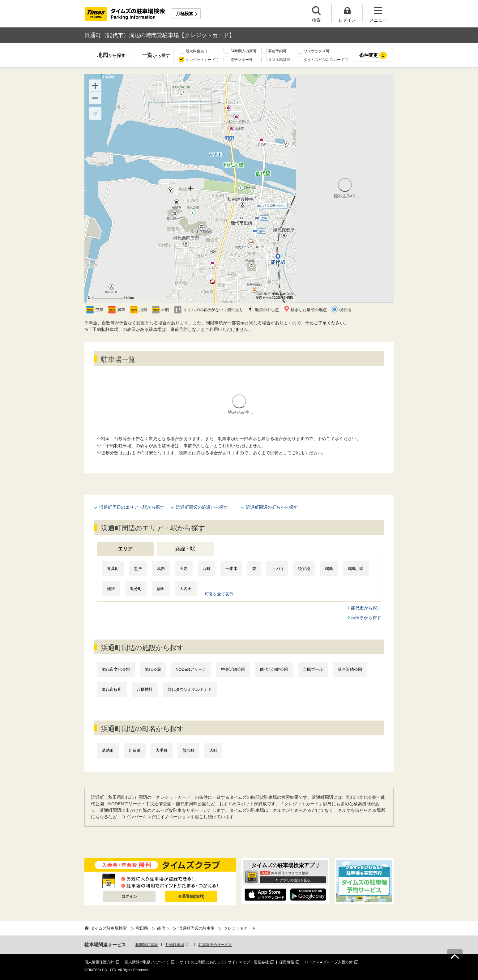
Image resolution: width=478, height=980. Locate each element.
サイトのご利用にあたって (202, 962)
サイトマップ (239, 962)
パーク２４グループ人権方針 (329, 962)
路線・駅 (185, 549)
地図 (111, 56)
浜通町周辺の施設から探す (202, 507)
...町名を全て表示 (217, 594)
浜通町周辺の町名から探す (272, 507)
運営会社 (261, 962)
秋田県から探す (366, 618)
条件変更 (373, 55)
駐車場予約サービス (215, 945)
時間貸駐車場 (147, 945)
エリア (125, 549)
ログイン (129, 896)
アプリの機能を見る (295, 880)
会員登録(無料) (191, 896)
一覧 (156, 56)
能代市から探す (366, 608)
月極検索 (185, 14)
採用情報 (287, 962)
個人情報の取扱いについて (147, 962)
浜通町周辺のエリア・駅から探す (132, 507)
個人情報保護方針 (99, 962)
